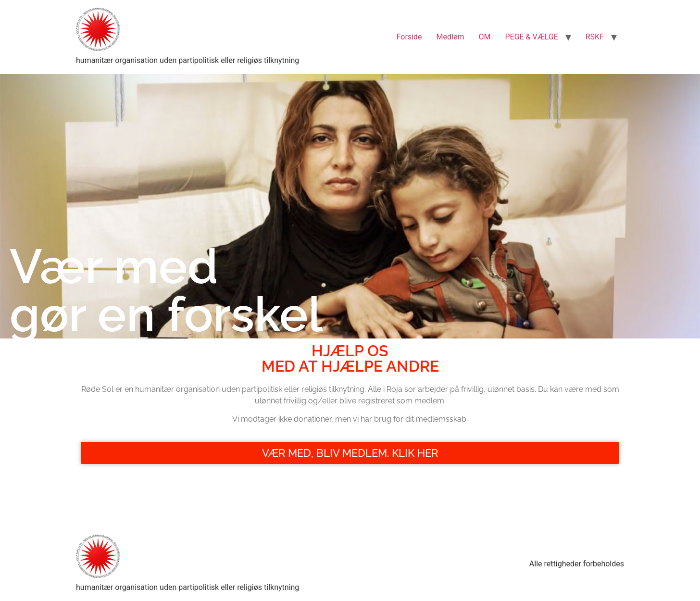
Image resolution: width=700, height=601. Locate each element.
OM (484, 37)
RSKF (595, 37)
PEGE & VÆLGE (531, 37)
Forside (409, 37)
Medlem (450, 37)
